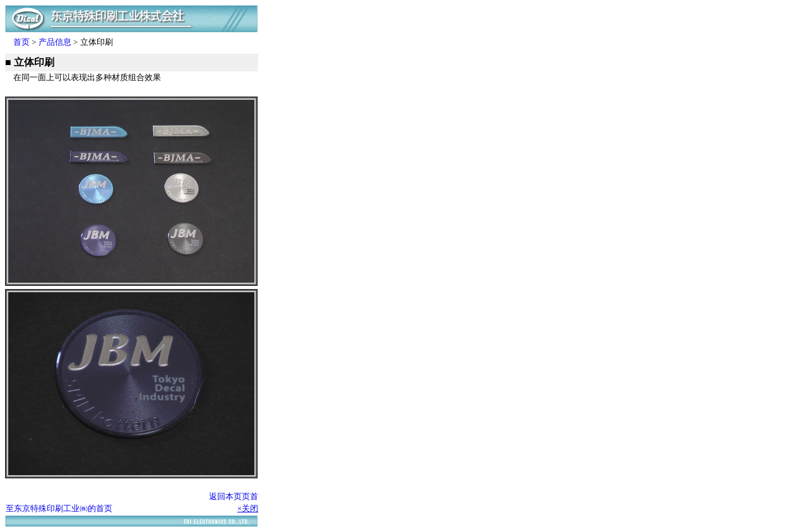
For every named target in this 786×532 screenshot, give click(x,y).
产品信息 (55, 42)
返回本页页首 (234, 496)
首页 (21, 42)
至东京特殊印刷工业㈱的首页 (59, 508)
